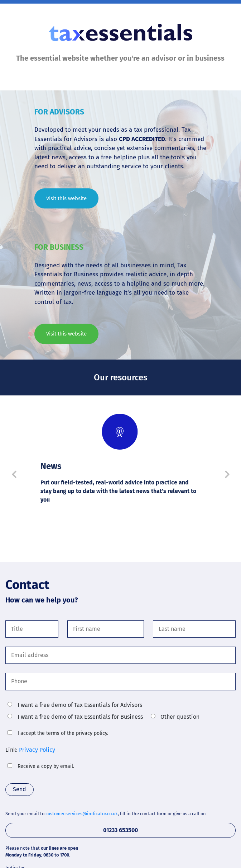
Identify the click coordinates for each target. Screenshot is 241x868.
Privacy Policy (37, 751)
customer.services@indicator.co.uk (82, 816)
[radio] (10, 704)
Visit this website (66, 198)
